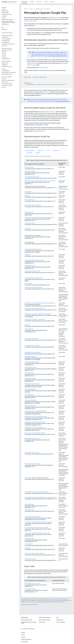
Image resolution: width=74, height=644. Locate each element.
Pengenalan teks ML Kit (30, 406)
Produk (31, 9)
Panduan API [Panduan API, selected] (24, 2)
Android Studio (60, 620)
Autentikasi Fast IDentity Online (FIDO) (33, 287)
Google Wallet (28, 478)
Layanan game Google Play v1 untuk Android (35, 319)
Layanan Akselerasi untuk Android (32, 517)
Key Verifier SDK (28, 283)
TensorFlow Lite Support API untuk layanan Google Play (37, 533)
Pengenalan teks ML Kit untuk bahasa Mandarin (35, 411)
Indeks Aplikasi (28, 192)
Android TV (40, 150)
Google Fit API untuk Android (31, 303)
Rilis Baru (32, 2)
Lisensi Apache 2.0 (46, 600)
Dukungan (53, 2)
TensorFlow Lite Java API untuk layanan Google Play (36, 528)
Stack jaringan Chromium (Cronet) (32, 271)
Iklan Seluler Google (29, 167)
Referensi (39, 2)
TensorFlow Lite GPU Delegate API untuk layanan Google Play (38, 522)
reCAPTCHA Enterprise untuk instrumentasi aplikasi (36, 492)
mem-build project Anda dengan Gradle (58, 56)
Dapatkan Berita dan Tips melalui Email (29, 623)
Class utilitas (27, 229)
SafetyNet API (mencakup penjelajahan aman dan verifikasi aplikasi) (40, 497)
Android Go (56, 150)
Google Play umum (32, 63)
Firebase (23, 637)
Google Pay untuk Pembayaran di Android (34, 553)
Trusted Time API (29, 544)
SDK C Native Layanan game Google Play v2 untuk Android (38, 314)
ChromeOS (29, 153)
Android (23, 632)
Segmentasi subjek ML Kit (30, 400)
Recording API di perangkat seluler (48, 303)
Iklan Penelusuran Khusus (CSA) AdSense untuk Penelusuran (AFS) (40, 181)
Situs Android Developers (45, 620)
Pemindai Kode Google (30, 266)
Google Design (42, 622)
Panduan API (47, 9)
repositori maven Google (30, 21)
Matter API (27, 325)
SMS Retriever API (29, 212)
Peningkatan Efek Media (30, 357)
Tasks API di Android (29, 510)
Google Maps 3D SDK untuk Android (33, 352)
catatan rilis (46, 92)
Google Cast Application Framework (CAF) (34, 260)
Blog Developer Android (27, 620)
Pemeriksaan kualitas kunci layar (32, 464)
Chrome (23, 635)
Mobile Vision (28, 548)
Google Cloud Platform (26, 639)
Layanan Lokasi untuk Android (31, 339)
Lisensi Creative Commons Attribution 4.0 (59, 599)
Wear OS (38, 153)
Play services (9, 2)
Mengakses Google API (39, 131)
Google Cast (27, 255)
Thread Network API (29, 539)
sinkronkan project (43, 68)
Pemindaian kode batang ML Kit (32, 362)
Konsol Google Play (61, 622)
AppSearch (27, 196)
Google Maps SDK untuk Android (32, 346)
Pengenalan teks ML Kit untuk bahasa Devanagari (36, 417)
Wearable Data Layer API (30, 559)
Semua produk (25, 642)
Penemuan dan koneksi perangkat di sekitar (35, 433)
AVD (41, 33)
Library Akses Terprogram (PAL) (32, 453)
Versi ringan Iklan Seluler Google (32, 177)
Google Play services (39, 9)
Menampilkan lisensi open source (32, 438)
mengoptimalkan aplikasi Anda (62, 101)
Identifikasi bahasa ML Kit (30, 389)
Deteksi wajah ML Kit (29, 373)
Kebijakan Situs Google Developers (29, 602)
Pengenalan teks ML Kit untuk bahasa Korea (35, 428)
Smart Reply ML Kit (29, 395)
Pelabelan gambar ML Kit (30, 378)
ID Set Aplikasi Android (30, 200)
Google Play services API (54, 18)
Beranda (26, 9)
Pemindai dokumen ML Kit (31, 367)
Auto (48, 150)
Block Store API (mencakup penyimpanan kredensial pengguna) (39, 218)
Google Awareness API (30, 223)
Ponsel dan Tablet (30, 150)
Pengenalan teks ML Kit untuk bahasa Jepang (35, 422)
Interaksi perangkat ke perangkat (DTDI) (34, 278)
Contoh (46, 2)
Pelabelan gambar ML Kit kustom (32, 384)
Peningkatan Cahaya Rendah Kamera (33, 249)
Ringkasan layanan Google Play (47, 112)
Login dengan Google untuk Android (33, 205)
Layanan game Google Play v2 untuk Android (35, 308)
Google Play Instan (29, 329)
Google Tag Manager (29, 504)
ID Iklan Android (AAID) (30, 171)
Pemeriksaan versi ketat (30, 589)
